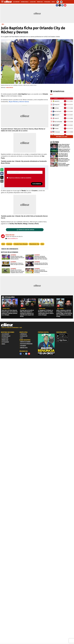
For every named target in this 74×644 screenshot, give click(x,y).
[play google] (65, 335)
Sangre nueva (6, 309)
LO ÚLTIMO (55, 142)
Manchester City (34, 244)
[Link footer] (7, 325)
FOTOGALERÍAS (10, 297)
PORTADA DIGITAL (43, 332)
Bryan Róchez (13, 102)
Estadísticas (59, 91)
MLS (4, 244)
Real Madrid (60, 309)
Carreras (10, 244)
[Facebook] (21, 354)
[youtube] (29, 354)
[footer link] (37, 328)
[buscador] (58, 2)
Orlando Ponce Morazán (21, 244)
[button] (2, 170)
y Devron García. (24, 102)
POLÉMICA (23, 309)
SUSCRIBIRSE (37, 184)
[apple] (65, 340)
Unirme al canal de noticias (26, 230)
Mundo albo (42, 309)
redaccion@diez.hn (12, 238)
